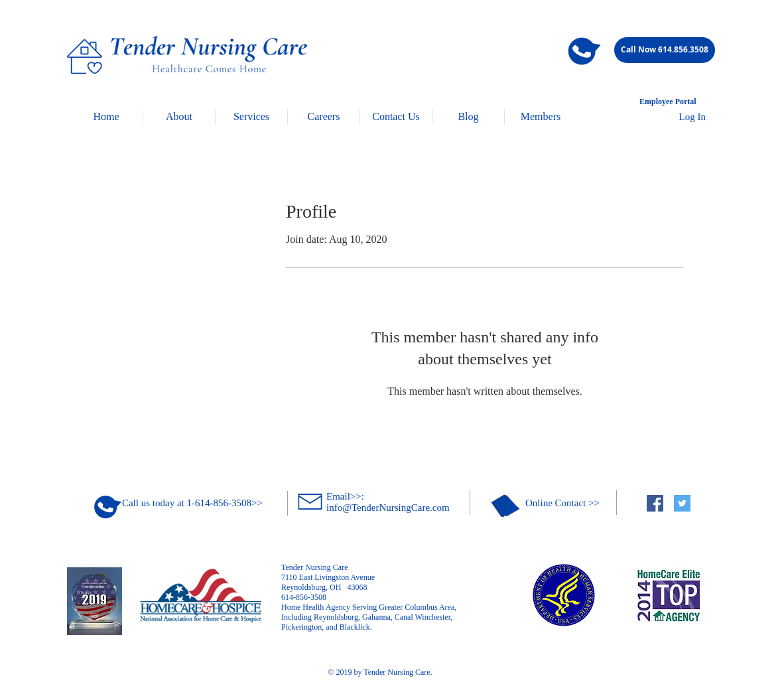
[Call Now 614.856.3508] (665, 50)
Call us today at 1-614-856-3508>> (192, 503)
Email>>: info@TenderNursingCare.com (388, 502)
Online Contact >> (562, 503)
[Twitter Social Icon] (682, 503)
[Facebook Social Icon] (655, 503)
